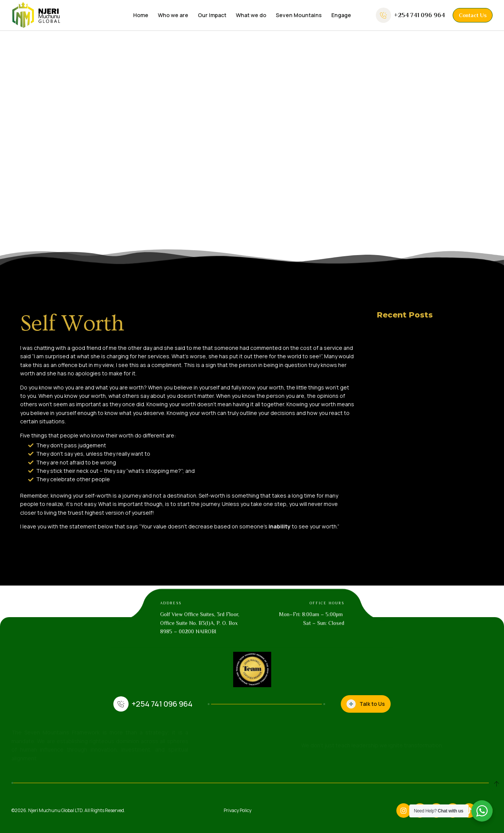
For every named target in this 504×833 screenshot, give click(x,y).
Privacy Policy (238, 810)
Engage (341, 15)
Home (141, 15)
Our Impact (212, 15)
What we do (251, 15)
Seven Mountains (299, 15)
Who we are (173, 15)
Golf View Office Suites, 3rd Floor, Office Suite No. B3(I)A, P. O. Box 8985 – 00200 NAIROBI (200, 636)
